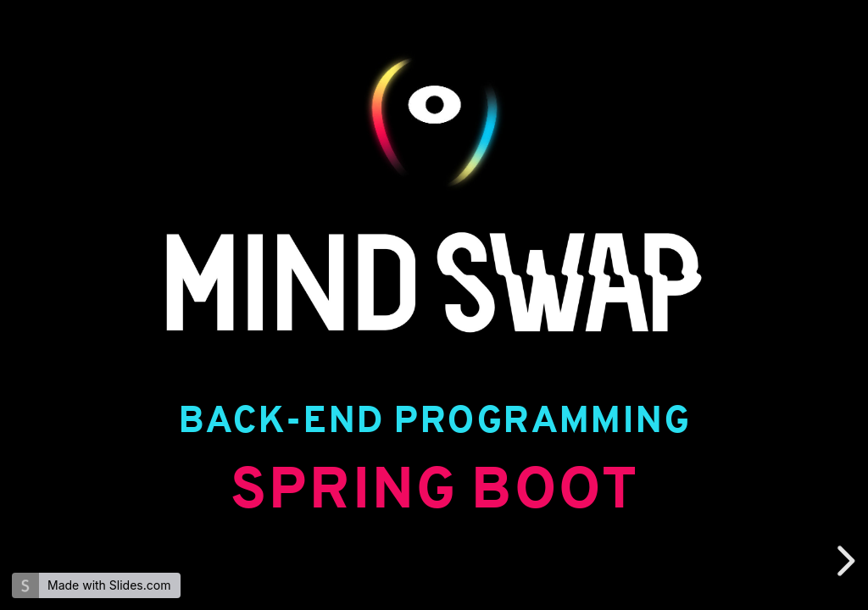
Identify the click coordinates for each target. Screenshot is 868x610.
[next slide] (843, 561)
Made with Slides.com (109, 585)
